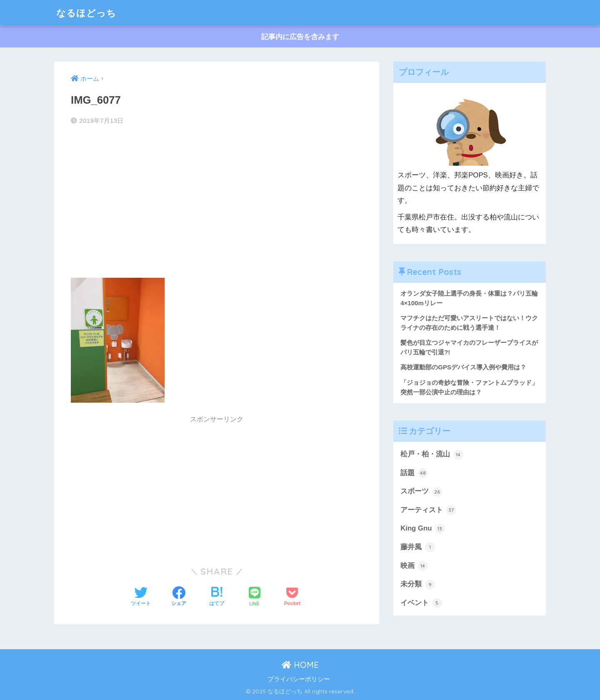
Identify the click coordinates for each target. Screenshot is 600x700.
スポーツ (421, 492)
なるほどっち (87, 13)
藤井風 (418, 548)
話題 (414, 473)
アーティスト (428, 511)
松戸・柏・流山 (432, 455)
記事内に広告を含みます (300, 37)
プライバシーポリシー (299, 679)
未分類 (418, 585)
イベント (421, 604)
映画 (414, 567)
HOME (300, 665)
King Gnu (423, 529)
